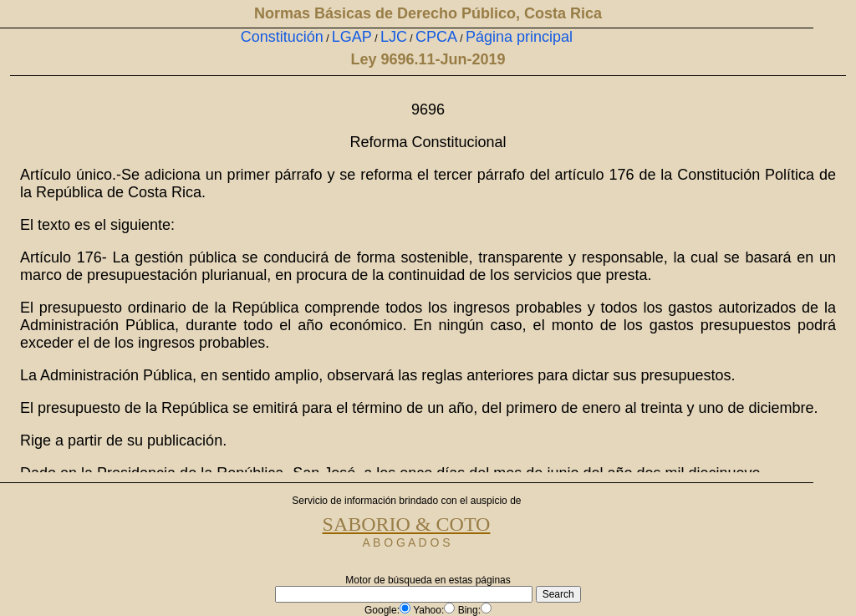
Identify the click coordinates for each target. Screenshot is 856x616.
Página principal (519, 37)
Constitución (282, 37)
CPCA (436, 37)
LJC (394, 37)
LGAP (352, 37)
